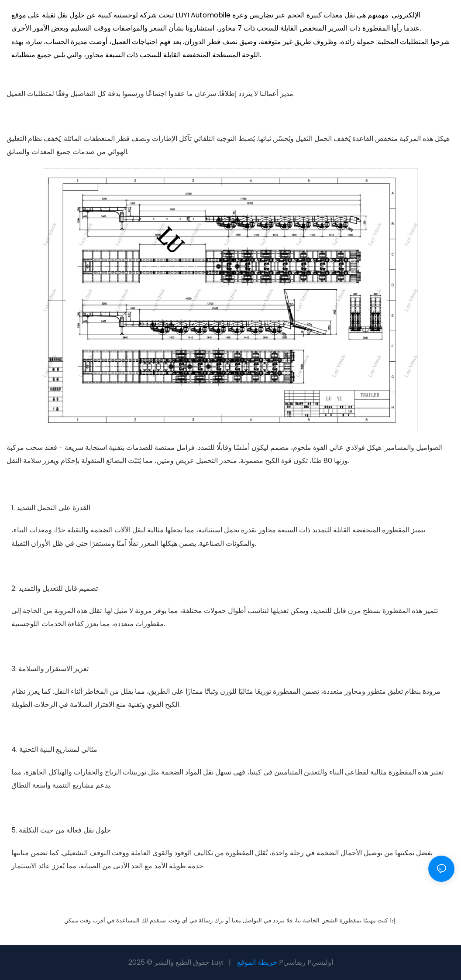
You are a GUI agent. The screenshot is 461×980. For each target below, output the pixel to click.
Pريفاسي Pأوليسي (306, 962)
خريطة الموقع (257, 962)
